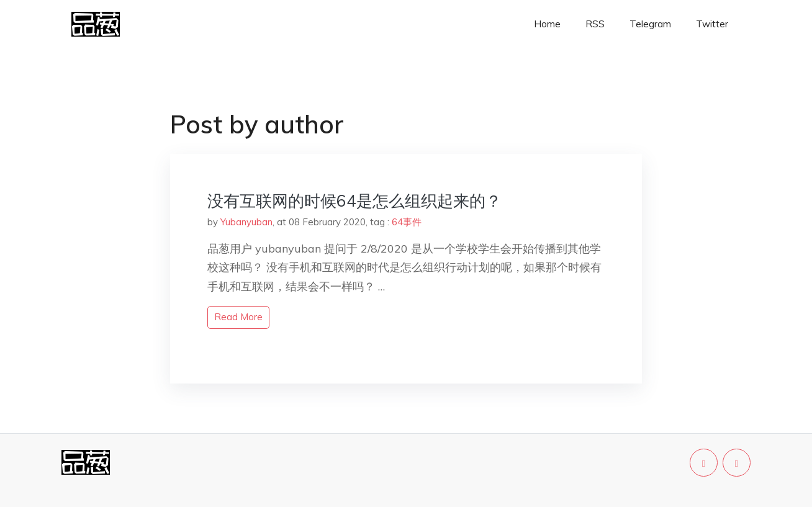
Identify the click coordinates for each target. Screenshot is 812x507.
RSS (595, 24)
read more (238, 317)
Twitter (712, 24)
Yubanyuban (246, 222)
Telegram (650, 24)
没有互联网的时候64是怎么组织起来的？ (354, 201)
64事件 (407, 222)
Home (547, 24)
